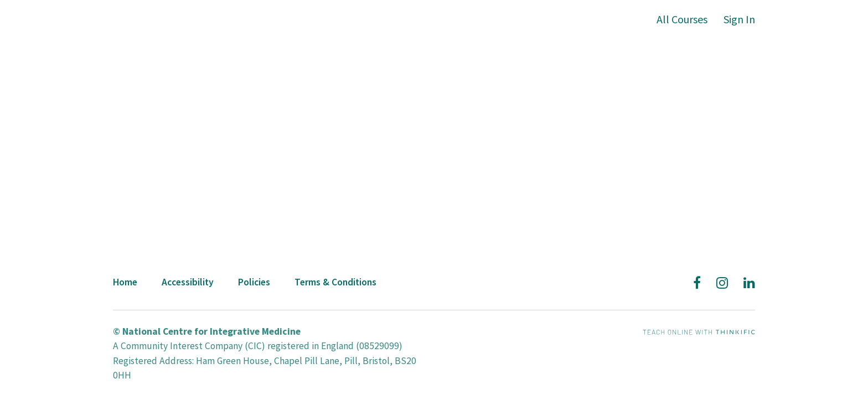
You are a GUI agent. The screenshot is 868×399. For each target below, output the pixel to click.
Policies (254, 282)
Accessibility (188, 282)
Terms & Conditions (335, 282)
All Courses (682, 19)
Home (125, 282)
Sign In (739, 19)
